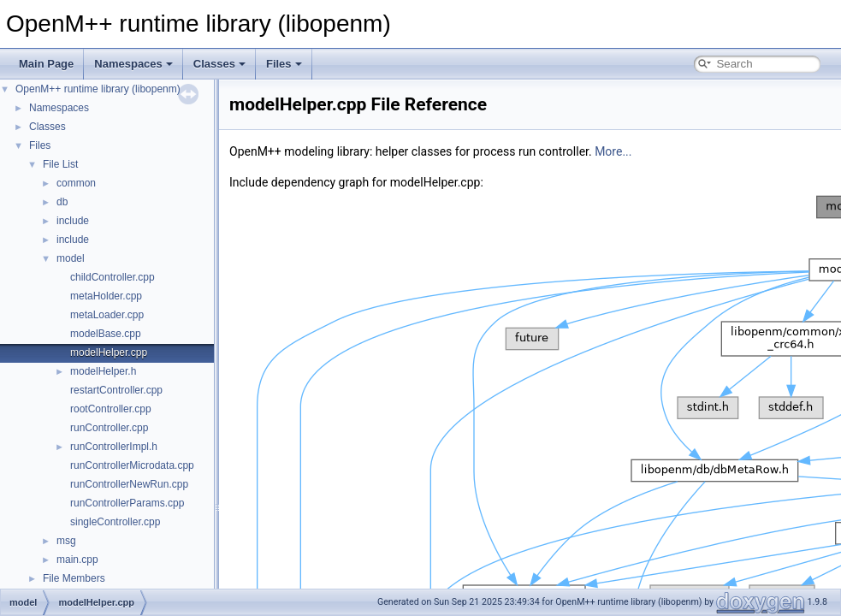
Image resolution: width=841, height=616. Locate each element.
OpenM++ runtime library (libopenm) (98, 89)
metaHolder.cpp (106, 296)
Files (284, 64)
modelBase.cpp (106, 334)
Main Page (46, 64)
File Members (74, 578)
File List (60, 164)
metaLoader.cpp (107, 315)
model (71, 258)
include (73, 221)
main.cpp (77, 560)
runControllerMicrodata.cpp (132, 465)
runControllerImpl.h (114, 447)
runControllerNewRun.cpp (129, 484)
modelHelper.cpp (109, 352)
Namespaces (133, 64)
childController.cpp (113, 277)
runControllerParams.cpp (127, 503)
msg (66, 541)
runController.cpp (109, 428)
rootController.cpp (111, 409)
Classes (219, 64)
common (76, 183)
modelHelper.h (103, 371)
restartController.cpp (116, 390)
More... (613, 151)
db (62, 202)
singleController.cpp (115, 522)
